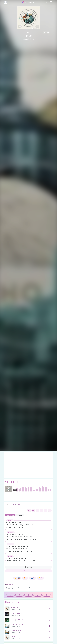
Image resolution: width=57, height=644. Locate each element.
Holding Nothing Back (18, 619)
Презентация (16, 505)
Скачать (29, 567)
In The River (15, 608)
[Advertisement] (28, 465)
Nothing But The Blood (18, 625)
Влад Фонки (9, 585)
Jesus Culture (29, 39)
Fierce (13, 637)
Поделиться (28, 571)
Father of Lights (16, 631)
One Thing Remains (17, 613)
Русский (20, 515)
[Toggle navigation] (51, 2)
